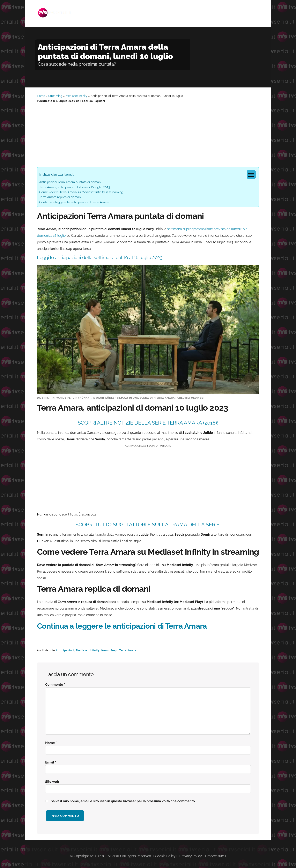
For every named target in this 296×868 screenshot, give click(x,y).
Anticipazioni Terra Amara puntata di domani (70, 183)
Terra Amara (128, 651)
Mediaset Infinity (76, 97)
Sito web (52, 783)
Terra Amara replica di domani (60, 198)
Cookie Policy (165, 857)
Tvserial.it (58, 11)
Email (51, 763)
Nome (51, 744)
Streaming (55, 97)
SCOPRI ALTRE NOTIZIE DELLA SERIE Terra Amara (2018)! (148, 424)
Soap (114, 651)
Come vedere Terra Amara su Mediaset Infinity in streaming (81, 193)
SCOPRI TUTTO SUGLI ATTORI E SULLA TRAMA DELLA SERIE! (148, 526)
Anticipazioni (65, 651)
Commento (55, 686)
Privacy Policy (191, 857)
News (105, 651)
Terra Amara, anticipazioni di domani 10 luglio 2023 (75, 188)
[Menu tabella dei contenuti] (251, 176)
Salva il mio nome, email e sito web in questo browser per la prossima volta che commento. (123, 802)
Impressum (216, 857)
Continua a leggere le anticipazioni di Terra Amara (74, 203)
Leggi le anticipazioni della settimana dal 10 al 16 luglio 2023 (105, 258)
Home (41, 97)
